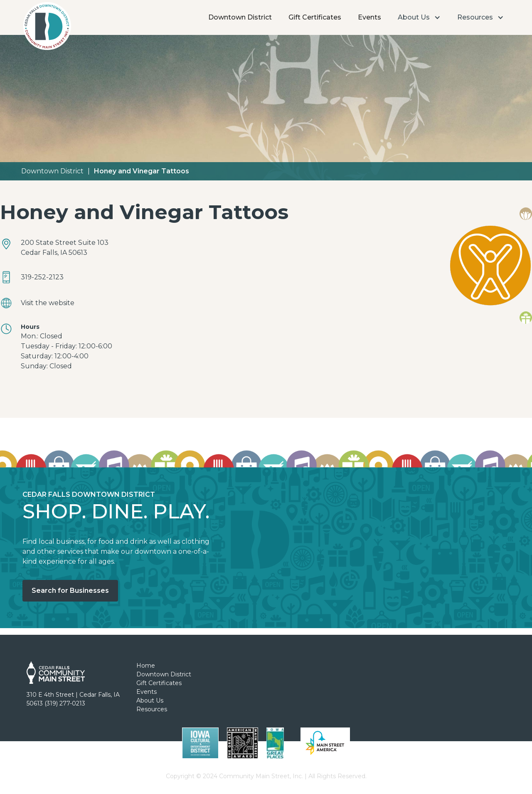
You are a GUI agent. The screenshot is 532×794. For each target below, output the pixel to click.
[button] (419, 17)
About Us (150, 700)
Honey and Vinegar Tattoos (142, 171)
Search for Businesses (70, 591)
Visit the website (48, 303)
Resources (152, 709)
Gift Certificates (315, 17)
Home (146, 666)
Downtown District (240, 17)
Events (369, 17)
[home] (47, 28)
